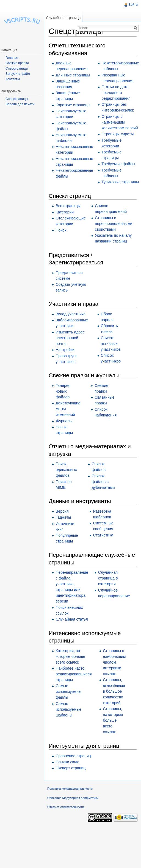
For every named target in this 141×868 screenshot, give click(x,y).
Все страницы (68, 206)
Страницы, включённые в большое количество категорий (114, 691)
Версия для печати (20, 104)
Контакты (13, 79)
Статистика (103, 535)
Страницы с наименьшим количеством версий (120, 122)
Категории (65, 212)
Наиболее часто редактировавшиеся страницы (74, 674)
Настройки (65, 350)
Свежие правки (17, 63)
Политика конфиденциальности (70, 789)
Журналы (64, 421)
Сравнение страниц (73, 756)
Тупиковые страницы (120, 182)
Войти (133, 5)
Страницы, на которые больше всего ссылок (113, 720)
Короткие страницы (73, 105)
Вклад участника (70, 314)
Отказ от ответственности (66, 807)
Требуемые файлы (118, 164)
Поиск (61, 230)
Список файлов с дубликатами (103, 482)
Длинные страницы (73, 75)
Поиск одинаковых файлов (66, 470)
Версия (62, 511)
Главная (12, 58)
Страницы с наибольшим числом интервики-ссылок (114, 662)
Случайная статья (72, 619)
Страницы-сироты (117, 134)
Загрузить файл (18, 74)
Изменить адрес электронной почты (70, 338)
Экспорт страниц (70, 768)
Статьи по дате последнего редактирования (116, 93)
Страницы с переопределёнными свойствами (114, 224)
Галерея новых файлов (63, 391)
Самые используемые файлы (68, 692)
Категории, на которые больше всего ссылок (70, 656)
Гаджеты (63, 517)
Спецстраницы (17, 68)
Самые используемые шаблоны (68, 709)
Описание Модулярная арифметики (73, 798)
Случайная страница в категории (108, 578)
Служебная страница (63, 18)
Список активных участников (111, 344)
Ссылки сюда (67, 762)
